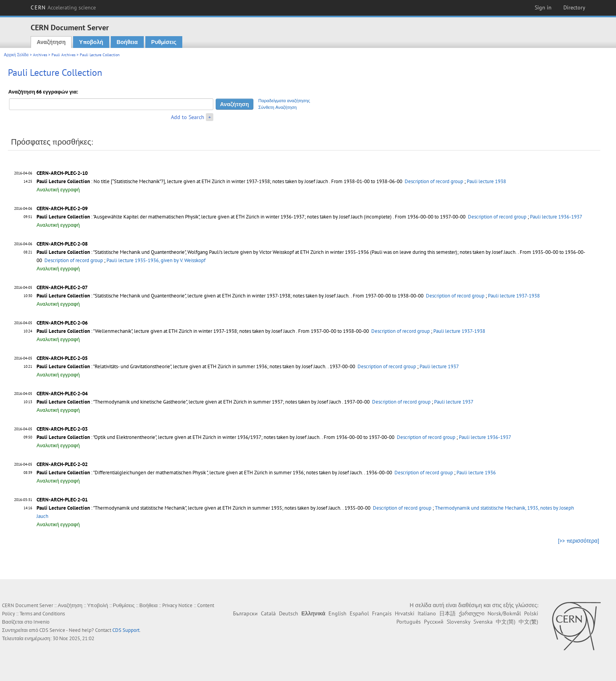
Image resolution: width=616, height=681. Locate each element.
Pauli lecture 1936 (476, 473)
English (337, 613)
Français (382, 613)
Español (359, 613)
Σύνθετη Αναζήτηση (278, 107)
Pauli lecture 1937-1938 (514, 296)
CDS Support (126, 630)
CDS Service (52, 630)
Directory (574, 7)
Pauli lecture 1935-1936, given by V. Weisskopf (156, 260)
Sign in (543, 7)
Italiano (427, 613)
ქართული (472, 613)
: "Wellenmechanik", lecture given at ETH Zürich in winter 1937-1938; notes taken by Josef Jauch (166, 331)
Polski (531, 613)
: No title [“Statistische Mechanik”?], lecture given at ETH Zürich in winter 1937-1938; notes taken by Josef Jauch (182, 181)
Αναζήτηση (51, 42)
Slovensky (458, 622)
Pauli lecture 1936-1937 (556, 217)
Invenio (41, 622)
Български (245, 613)
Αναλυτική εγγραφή (58, 190)
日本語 (447, 613)
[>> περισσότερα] (578, 541)
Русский (434, 622)
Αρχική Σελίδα (16, 55)
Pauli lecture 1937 (439, 366)
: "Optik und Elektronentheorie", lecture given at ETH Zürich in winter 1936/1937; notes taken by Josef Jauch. (179, 437)
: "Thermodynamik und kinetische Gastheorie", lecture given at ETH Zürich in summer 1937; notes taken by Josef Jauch (189, 402)
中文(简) (506, 622)
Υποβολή (91, 42)
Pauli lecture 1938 (486, 181)
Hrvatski (405, 613)
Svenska (483, 622)
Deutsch (289, 613)
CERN (63, 7)
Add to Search (188, 117)
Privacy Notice (177, 605)
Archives (40, 55)
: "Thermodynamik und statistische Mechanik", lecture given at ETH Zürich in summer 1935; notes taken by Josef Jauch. (189, 508)
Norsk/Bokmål (504, 613)
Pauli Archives (63, 55)
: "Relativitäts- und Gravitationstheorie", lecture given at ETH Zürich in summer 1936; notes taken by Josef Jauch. (181, 366)
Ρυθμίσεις (164, 42)
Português (409, 622)
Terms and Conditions (42, 614)
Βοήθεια (127, 42)
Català (268, 613)
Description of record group (434, 181)
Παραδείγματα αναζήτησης (284, 101)
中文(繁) (528, 622)
